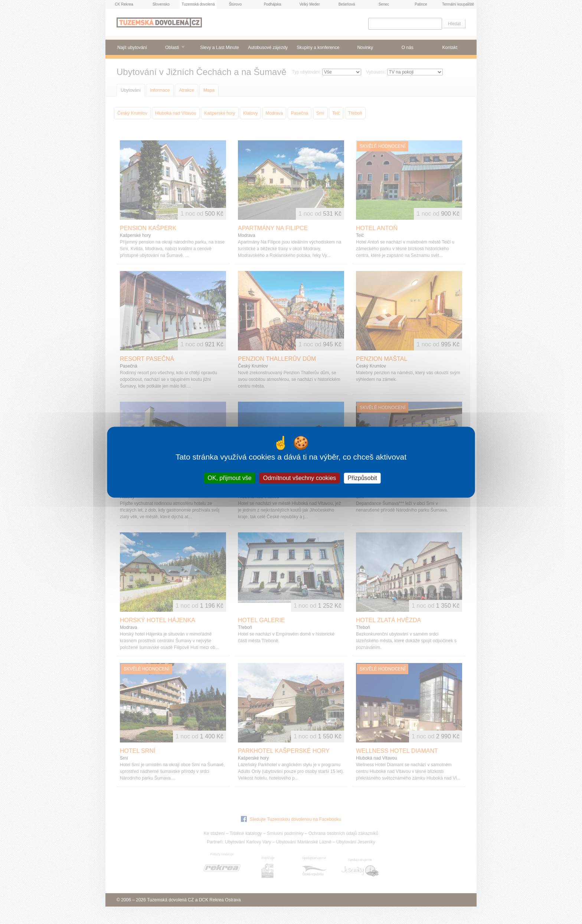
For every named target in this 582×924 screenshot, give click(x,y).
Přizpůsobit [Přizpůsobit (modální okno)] (362, 478)
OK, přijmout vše (229, 478)
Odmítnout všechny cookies (300, 478)
